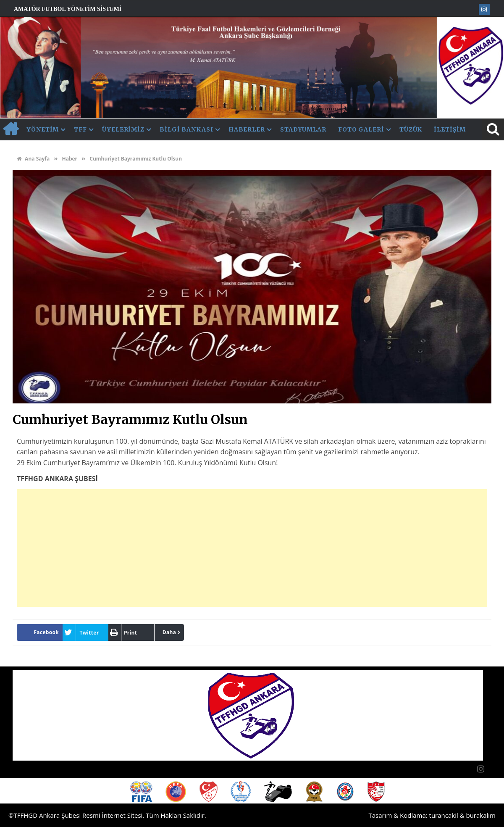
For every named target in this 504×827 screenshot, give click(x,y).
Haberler (247, 129)
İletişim (450, 129)
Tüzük (411, 129)
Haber (70, 159)
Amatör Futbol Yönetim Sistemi (68, 9)
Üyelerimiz (123, 129)
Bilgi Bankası (186, 129)
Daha (169, 632)
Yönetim (43, 129)
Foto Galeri (361, 129)
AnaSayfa (10, 129)
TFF (80, 129)
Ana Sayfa (33, 159)
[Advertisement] (252, 548)
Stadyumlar (303, 129)
